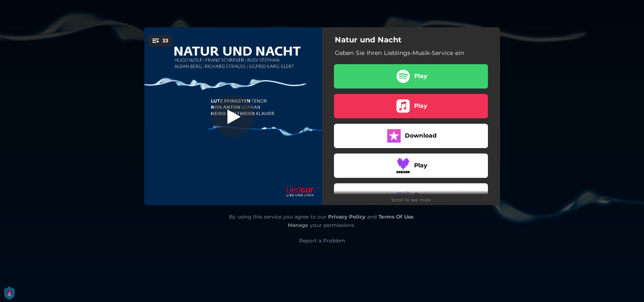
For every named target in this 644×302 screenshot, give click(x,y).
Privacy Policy (347, 217)
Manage (298, 225)
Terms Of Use (396, 217)
